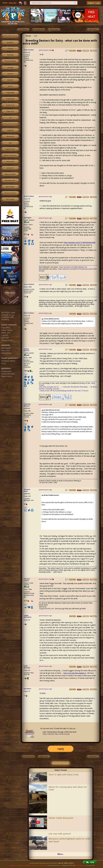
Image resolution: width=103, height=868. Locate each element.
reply (61, 749)
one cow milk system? (60, 834)
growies (10, 42)
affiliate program (31, 865)
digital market (10, 174)
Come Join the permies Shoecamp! (75, 387)
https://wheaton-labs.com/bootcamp (56, 734)
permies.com (10, 180)
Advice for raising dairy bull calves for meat (68, 788)
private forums (10, 193)
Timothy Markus (27, 405)
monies (10, 74)
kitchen (10, 80)
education (10, 137)
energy (10, 68)
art (10, 118)
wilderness (10, 105)
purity (10, 86)
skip (10, 143)
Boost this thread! (61, 763)
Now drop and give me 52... (50, 387)
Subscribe (13, 3)
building (10, 55)
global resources (10, 155)
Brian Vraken (29, 50)
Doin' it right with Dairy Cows (64, 775)
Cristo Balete (29, 284)
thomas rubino (27, 580)
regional (10, 130)
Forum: (28, 36)
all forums (10, 199)
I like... (26, 238)
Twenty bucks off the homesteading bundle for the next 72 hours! (64, 391)
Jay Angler (28, 218)
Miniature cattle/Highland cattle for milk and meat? (69, 840)
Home (5, 3)
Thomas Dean (27, 490)
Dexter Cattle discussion (61, 818)
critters (10, 49)
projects (10, 168)
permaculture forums (10, 36)
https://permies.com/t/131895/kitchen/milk (80, 243)
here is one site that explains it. (75, 673)
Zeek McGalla (27, 667)
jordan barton (27, 350)
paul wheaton (80, 865)
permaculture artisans (10, 124)
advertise (21, 865)
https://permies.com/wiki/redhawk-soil (73, 267)
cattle (35, 36)
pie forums (10, 187)
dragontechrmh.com (47, 609)
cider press (10, 162)
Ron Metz (27, 689)
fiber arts (10, 111)
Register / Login (94, 3)
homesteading (10, 61)
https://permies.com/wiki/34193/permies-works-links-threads (68, 270)
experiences (10, 149)
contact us (12, 865)
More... (61, 854)
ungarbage (10, 93)
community (10, 99)
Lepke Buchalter (28, 616)
